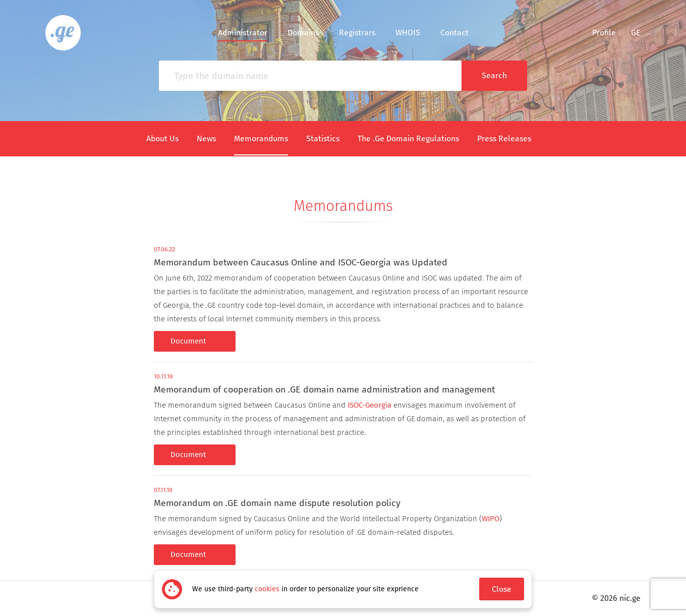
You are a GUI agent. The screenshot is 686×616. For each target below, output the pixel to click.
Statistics (323, 138)
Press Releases (504, 138)
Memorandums (261, 138)
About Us (162, 138)
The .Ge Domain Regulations (408, 138)
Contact (454, 33)
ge (636, 33)
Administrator (243, 33)
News (206, 138)
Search (494, 75)
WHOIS (408, 33)
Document (195, 341)
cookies (267, 589)
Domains (303, 33)
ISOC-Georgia (369, 405)
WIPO (491, 519)
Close (502, 589)
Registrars (357, 33)
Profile (598, 33)
